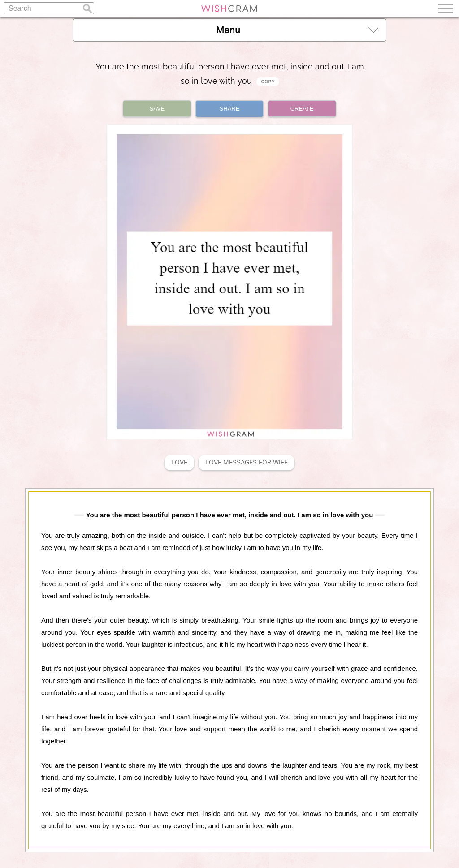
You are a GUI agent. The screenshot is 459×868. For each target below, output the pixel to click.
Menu (297, 30)
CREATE (302, 109)
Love (179, 462)
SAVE (157, 109)
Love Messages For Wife (247, 462)
